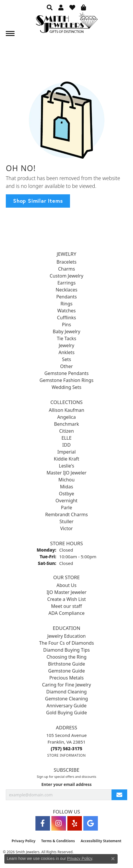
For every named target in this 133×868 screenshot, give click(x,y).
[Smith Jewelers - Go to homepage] (66, 24)
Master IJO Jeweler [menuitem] (66, 473)
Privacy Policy (24, 841)
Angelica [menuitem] (66, 417)
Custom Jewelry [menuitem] (66, 276)
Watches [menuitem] (66, 311)
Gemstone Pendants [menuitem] (67, 373)
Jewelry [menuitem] (66, 345)
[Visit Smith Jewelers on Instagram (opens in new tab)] (59, 823)
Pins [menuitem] (66, 325)
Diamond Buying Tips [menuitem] (66, 650)
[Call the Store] (67, 749)
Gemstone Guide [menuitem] (66, 671)
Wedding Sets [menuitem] (67, 387)
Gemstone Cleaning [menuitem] (66, 699)
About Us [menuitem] (67, 585)
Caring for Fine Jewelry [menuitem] (67, 685)
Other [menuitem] (66, 366)
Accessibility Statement (101, 841)
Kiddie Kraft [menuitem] (66, 459)
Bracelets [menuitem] (67, 262)
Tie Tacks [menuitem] (67, 338)
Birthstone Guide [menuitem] (66, 664)
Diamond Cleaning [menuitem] (66, 692)
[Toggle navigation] (10, 33)
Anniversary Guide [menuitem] (66, 706)
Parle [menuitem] (66, 508)
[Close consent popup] (113, 859)
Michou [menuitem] (66, 480)
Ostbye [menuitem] (67, 494)
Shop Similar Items (38, 201)
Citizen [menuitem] (67, 431)
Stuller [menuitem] (66, 521)
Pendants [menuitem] (67, 297)
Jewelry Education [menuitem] (66, 636)
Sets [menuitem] (66, 359)
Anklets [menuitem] (66, 352)
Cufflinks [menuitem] (66, 318)
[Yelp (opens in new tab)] (75, 823)
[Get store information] (66, 755)
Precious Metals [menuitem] (66, 678)
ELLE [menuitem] (67, 438)
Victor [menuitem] (66, 528)
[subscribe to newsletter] (119, 795)
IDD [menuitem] (67, 445)
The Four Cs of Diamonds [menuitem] (67, 643)
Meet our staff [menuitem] (66, 606)
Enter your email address (66, 784)
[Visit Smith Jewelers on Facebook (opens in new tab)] (43, 823)
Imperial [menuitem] (66, 452)
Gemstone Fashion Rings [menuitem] (66, 380)
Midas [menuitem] (66, 487)
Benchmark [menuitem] (66, 424)
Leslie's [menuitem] (67, 466)
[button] (50, 7)
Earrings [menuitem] (67, 283)
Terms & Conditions (58, 841)
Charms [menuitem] (66, 269)
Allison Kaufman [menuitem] (66, 410)
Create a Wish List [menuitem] (66, 599)
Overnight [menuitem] (66, 501)
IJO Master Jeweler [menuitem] (66, 592)
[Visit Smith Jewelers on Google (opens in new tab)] (91, 823)
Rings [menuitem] (66, 304)
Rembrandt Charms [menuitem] (67, 514)
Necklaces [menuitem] (67, 290)
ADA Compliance (66, 613)
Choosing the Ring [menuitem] (66, 657)
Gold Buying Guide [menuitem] (66, 713)
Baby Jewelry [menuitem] (67, 331)
